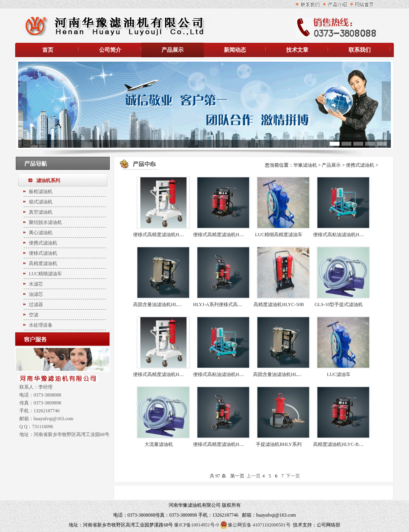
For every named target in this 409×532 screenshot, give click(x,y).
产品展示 (173, 50)
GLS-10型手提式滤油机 (339, 305)
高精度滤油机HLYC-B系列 (341, 444)
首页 (48, 50)
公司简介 (110, 50)
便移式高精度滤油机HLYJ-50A (225, 444)
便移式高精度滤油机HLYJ (160, 374)
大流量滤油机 (159, 444)
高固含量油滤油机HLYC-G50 (163, 305)
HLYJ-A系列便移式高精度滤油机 (227, 305)
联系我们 (360, 50)
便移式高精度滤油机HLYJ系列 (225, 235)
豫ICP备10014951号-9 (196, 525)
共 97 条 (218, 476)
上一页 (253, 476)
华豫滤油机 (306, 165)
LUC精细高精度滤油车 (279, 235)
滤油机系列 (48, 180)
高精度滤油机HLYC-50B (279, 305)
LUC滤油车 (339, 374)
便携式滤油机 (360, 165)
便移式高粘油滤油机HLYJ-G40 (345, 235)
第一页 (237, 476)
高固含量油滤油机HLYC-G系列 (285, 374)
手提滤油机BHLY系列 (279, 444)
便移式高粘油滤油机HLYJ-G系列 (227, 374)
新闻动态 (235, 50)
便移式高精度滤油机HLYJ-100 (164, 235)
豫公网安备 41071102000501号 (255, 525)
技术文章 (297, 50)
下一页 (293, 476)
